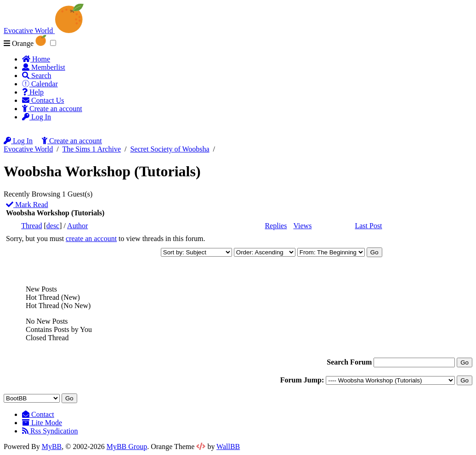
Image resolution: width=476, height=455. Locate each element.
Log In (37, 117)
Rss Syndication (50, 431)
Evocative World (28, 149)
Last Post (368, 226)
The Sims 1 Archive (91, 149)
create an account (91, 239)
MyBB (52, 447)
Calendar (40, 84)
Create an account (52, 109)
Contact (38, 414)
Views (302, 226)
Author (77, 226)
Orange (25, 43)
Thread (31, 226)
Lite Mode (42, 423)
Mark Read (27, 205)
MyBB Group (127, 447)
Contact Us (43, 100)
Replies (276, 226)
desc (53, 226)
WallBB (228, 447)
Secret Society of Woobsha (170, 149)
